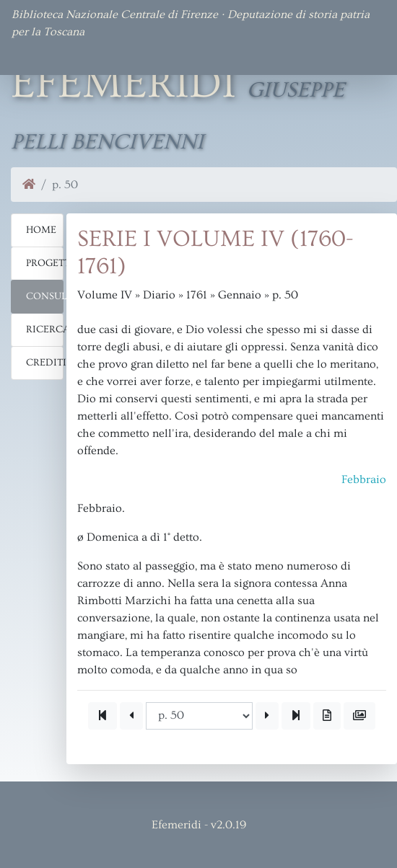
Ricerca (45, 329)
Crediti (45, 363)
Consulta (45, 296)
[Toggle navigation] (32, 55)
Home (41, 230)
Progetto (45, 263)
